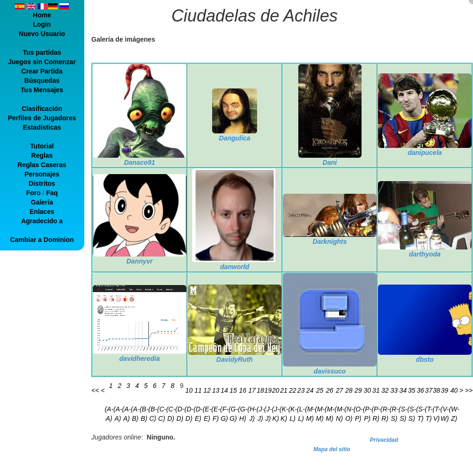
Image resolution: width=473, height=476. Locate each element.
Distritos (42, 183)
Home (42, 15)
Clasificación (42, 109)
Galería (42, 202)
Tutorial (42, 146)
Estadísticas (42, 127)
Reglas (42, 155)
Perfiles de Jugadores (42, 118)
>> (469, 390)
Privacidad (384, 440)
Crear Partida (42, 71)
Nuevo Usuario (42, 34)
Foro (33, 193)
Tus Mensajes (42, 90)
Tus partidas (42, 52)
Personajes (42, 174)
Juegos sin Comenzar (42, 62)
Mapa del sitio (332, 449)
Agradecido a (42, 221)
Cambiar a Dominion (42, 240)
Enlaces (42, 212)
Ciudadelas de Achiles (255, 16)
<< (95, 390)
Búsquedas (42, 81)
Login (42, 24)
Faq (52, 193)
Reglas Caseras (42, 165)
